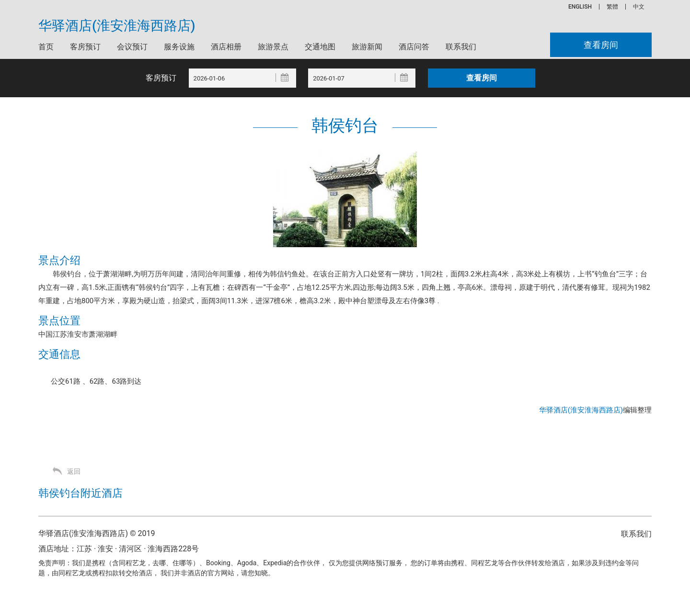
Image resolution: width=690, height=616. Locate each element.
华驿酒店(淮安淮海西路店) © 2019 (97, 533)
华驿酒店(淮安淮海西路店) (117, 26)
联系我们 (461, 47)
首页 (46, 47)
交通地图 (320, 47)
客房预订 (85, 47)
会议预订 (132, 47)
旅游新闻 (367, 47)
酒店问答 (414, 47)
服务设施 (179, 47)
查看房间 (601, 45)
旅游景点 (273, 47)
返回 (74, 471)
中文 (639, 7)
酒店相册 (226, 47)
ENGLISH (580, 7)
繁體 (612, 7)
